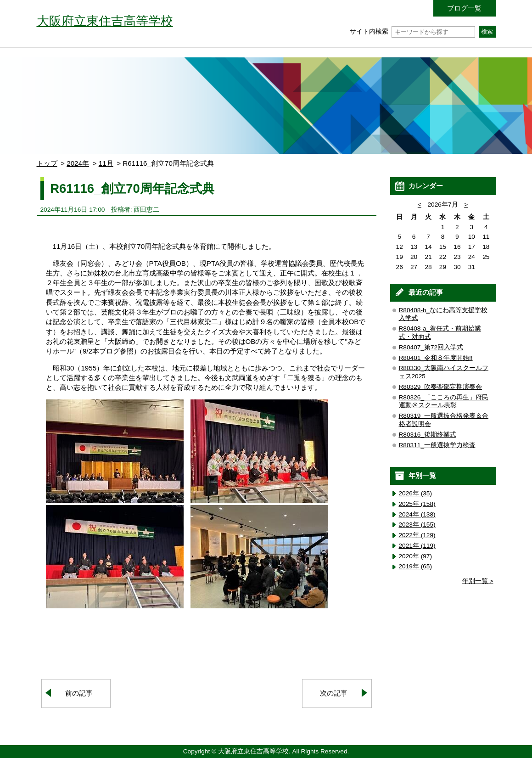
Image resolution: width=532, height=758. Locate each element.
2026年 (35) (416, 493)
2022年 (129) (417, 535)
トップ (47, 163)
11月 (106, 163)
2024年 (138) (417, 514)
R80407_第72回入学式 (431, 347)
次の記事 (334, 693)
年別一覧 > (478, 581)
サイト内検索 (412, 31)
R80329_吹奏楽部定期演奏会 (441, 387)
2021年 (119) (417, 546)
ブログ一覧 (464, 8)
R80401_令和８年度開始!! (436, 358)
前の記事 (79, 693)
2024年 (78, 163)
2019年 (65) (416, 566)
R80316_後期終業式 (428, 435)
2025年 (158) (417, 504)
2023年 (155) (417, 525)
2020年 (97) (416, 556)
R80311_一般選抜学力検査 (437, 445)
